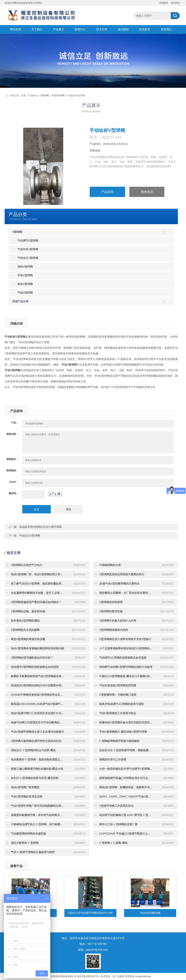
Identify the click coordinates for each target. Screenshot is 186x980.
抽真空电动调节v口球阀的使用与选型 (120, 704)
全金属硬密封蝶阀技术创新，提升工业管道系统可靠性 (38, 593)
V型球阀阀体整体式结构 (112, 630)
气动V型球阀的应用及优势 (25, 797)
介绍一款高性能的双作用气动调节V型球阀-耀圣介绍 (126, 769)
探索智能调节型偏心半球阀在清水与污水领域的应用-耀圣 (126, 778)
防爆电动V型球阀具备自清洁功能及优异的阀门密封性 (126, 722)
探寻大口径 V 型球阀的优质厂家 (116, 824)
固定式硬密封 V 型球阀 (23, 843)
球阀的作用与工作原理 (111, 759)
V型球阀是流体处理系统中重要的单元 (120, 574)
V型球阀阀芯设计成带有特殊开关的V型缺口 (123, 639)
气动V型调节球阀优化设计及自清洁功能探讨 (35, 732)
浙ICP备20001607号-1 (89, 976)
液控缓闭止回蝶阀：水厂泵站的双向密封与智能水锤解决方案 (126, 593)
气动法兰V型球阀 (30, 536)
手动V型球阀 (58, 95)
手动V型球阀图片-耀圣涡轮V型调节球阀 (121, 732)
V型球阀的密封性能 (109, 611)
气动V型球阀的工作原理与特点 (116, 713)
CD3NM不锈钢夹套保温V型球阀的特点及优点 (36, 695)
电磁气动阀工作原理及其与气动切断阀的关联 (36, 722)
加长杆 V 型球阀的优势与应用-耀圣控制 (33, 778)
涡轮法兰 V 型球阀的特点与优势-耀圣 (31, 750)
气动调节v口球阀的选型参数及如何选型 (121, 658)
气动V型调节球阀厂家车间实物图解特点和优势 (37, 806)
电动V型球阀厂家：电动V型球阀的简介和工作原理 (38, 574)
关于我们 (37, 29)
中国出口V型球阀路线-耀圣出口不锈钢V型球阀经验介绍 (126, 676)
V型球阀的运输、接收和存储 (26, 611)
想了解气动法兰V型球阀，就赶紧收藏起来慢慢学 (38, 584)
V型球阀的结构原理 (109, 602)
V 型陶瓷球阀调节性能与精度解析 (117, 741)
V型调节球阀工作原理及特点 (114, 806)
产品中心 (33, 95)
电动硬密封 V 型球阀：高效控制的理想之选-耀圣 (38, 759)
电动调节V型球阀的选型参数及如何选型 (33, 667)
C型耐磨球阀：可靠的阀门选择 (116, 695)
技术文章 (102, 29)
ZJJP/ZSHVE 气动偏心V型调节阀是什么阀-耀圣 (126, 834)
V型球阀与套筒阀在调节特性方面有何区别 (34, 741)
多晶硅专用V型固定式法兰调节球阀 (41, 527)
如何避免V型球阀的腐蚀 (23, 621)
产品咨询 (107, 192)
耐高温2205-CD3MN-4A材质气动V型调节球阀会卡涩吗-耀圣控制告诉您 (38, 704)
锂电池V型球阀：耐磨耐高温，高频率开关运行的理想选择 (126, 787)
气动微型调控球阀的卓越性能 (26, 834)
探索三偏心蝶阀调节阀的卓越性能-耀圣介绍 (35, 769)
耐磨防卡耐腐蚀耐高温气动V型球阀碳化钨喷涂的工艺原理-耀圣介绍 (38, 676)
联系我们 (176, 3)
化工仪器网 (118, 976)
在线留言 (164, 3)
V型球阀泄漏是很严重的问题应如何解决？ (34, 602)
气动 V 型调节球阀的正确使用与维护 (31, 852)
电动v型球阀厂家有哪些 (23, 787)
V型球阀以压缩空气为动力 (25, 565)
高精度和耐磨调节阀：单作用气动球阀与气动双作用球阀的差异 (38, 815)
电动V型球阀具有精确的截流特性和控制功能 (35, 648)
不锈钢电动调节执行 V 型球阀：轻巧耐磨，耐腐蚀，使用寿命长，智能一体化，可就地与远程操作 (38, 824)
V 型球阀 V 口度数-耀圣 (111, 843)
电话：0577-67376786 (93, 944)
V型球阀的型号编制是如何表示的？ (30, 658)
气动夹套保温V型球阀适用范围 (116, 685)
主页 (23, 95)
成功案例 (123, 29)
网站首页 (15, 29)
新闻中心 (80, 29)
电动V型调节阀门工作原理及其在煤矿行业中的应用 (38, 713)
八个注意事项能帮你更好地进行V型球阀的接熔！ (126, 648)
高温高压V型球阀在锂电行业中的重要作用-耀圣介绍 (38, 685)
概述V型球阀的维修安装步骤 (26, 639)
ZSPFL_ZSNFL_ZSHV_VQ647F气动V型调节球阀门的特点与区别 (126, 797)
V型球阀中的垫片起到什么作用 (116, 621)
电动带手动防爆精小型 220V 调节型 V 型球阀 (125, 815)
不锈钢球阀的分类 (108, 565)
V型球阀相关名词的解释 (23, 630)
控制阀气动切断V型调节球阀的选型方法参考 (124, 667)
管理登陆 (130, 976)
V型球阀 (44, 95)
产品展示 (59, 29)
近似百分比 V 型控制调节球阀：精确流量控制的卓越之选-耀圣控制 (126, 750)
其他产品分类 (20, 301)
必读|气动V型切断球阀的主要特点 (117, 584)
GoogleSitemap (143, 976)
